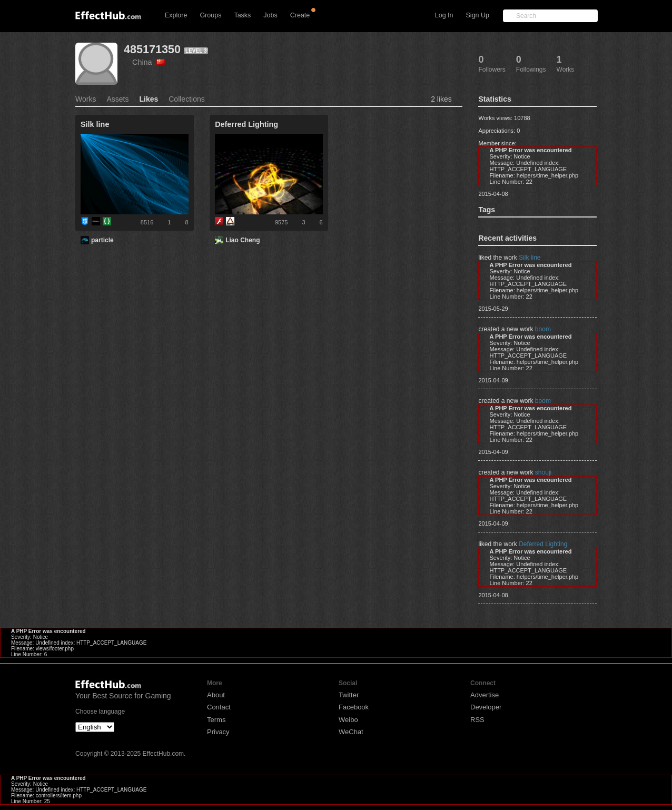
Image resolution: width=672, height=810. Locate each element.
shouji (543, 472)
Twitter (349, 695)
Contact (219, 707)
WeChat (351, 732)
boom (543, 329)
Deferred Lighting (543, 544)
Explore (176, 15)
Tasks (242, 15)
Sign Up (478, 15)
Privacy (218, 732)
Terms (216, 720)
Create (300, 15)
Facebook (354, 707)
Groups (210, 15)
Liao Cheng (243, 240)
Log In (444, 15)
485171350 (152, 49)
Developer (486, 707)
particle (102, 240)
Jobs (270, 15)
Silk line (530, 258)
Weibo (348, 720)
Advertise (485, 695)
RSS (477, 720)
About (216, 695)
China (149, 62)
